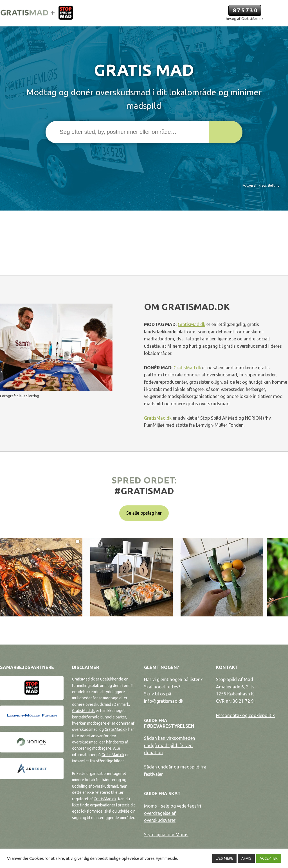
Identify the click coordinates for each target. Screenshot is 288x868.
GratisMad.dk (192, 324)
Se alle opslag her (144, 513)
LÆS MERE (224, 858)
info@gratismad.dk (164, 701)
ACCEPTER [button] (269, 858)
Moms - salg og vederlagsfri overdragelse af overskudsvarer (173, 813)
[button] (226, 132)
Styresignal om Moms (166, 835)
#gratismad (144, 491)
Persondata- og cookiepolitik (245, 715)
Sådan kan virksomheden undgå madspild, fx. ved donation (170, 745)
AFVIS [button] (246, 858)
